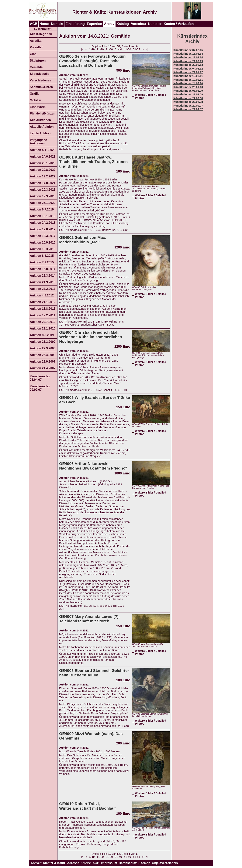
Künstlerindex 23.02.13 (188, 65)
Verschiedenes (40, 80)
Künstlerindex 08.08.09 (188, 91)
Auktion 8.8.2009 (42, 335)
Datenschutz (128, 863)
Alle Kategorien (41, 34)
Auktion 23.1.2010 (43, 328)
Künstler (155, 24)
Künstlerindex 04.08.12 (188, 69)
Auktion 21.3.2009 (43, 342)
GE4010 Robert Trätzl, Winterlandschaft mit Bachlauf (87, 806)
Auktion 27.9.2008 (43, 348)
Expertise (94, 24)
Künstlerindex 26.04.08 (188, 102)
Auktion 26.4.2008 (43, 355)
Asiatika (36, 41)
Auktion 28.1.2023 (43, 163)
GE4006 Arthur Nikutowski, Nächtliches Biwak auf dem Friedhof (93, 466)
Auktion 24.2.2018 (43, 223)
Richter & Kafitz (54, 863)
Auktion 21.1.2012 (43, 302)
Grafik (34, 94)
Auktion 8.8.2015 (42, 256)
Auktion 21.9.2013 (43, 282)
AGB (34, 24)
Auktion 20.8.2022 (43, 170)
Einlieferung (75, 24)
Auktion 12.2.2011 (43, 315)
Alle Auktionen (40, 120)
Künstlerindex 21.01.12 (188, 72)
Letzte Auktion (40, 133)
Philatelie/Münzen (43, 113)
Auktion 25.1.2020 (43, 203)
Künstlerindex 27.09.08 (188, 98)
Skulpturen (38, 61)
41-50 (128, 49)
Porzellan (37, 47)
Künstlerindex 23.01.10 (188, 87)
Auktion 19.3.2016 (43, 249)
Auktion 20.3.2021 (43, 190)
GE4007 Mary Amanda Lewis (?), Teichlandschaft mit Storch (89, 619)
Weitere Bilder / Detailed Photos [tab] (150, 96)
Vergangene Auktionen (38, 142)
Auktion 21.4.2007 (43, 368)
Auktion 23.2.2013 (43, 289)
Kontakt (57, 24)
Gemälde (36, 67)
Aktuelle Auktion (42, 127)
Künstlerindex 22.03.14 (188, 57)
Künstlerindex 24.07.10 (188, 83)
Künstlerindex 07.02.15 (188, 50)
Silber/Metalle (40, 74)
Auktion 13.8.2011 (43, 309)
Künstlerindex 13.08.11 (188, 76)
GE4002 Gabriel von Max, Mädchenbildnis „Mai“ (83, 240)
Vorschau (138, 24)
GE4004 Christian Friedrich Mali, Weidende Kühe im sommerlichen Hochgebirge (91, 337)
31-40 (118, 49)
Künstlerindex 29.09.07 (40, 388)
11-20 (100, 49)
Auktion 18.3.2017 (43, 236)
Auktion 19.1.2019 (43, 216)
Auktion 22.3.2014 (43, 276)
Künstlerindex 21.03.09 (188, 94)
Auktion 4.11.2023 (43, 150)
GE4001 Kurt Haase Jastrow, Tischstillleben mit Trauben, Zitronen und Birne (93, 162)
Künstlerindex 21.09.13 (188, 61)
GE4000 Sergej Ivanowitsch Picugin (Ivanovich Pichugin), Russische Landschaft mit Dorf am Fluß (92, 61)
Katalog (123, 24)
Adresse (73, 863)
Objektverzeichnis (165, 863)
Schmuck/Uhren (41, 87)
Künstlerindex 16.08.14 (188, 54)
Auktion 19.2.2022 (43, 176)
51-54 (137, 49)
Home (44, 24)
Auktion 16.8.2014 (43, 269)
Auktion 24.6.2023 (43, 157)
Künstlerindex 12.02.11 (188, 80)
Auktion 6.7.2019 (42, 209)
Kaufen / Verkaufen (179, 24)
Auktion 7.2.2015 (42, 262)
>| (147, 49)
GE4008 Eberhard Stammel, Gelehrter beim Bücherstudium (94, 673)
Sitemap (144, 863)
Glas (33, 54)
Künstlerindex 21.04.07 (40, 378)
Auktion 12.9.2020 (43, 196)
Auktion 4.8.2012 (42, 295)
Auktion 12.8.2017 (43, 229)
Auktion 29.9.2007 (43, 362)
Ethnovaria (38, 107)
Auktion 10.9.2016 (43, 243)
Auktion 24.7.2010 (43, 322)
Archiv (109, 24)
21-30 (109, 49)
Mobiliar (36, 100)
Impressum (109, 863)
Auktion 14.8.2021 (43, 183)
